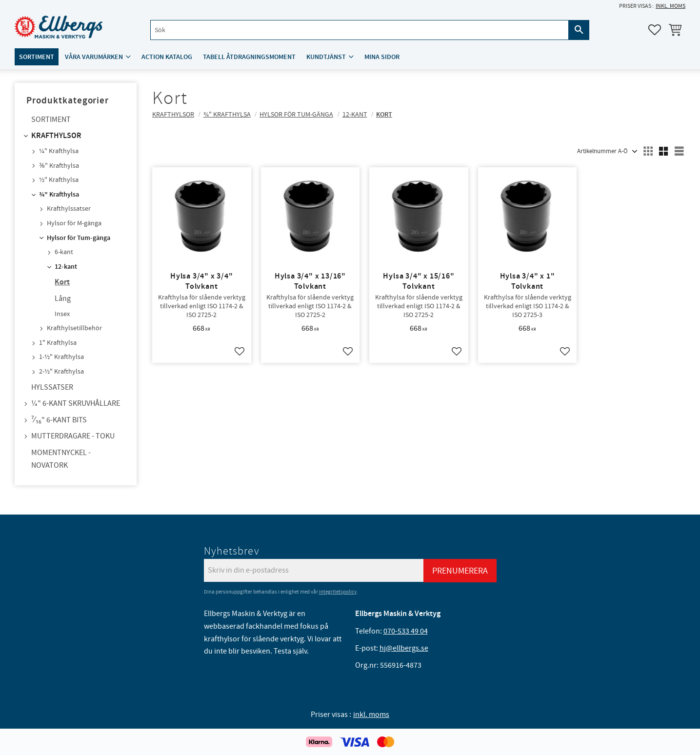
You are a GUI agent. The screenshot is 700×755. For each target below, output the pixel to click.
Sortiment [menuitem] (37, 57)
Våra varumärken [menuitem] (94, 57)
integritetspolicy (338, 592)
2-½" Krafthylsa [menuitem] (61, 372)
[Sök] (579, 30)
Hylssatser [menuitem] (52, 387)
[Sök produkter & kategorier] (360, 30)
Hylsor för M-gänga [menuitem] (74, 223)
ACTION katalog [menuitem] (167, 57)
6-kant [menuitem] (64, 252)
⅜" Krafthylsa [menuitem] (59, 166)
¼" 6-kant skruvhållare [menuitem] (76, 403)
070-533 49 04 (406, 631)
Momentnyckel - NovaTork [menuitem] (61, 459)
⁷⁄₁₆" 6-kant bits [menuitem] (59, 420)
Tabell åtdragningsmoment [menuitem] (249, 57)
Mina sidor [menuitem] (382, 57)
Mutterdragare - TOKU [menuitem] (73, 436)
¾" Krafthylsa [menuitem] (59, 195)
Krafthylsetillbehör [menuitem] (74, 328)
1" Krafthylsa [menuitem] (58, 343)
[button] (655, 30)
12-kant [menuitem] (66, 267)
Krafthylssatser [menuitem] (69, 209)
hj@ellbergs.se (404, 648)
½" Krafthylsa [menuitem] (59, 180)
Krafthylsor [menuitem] (56, 136)
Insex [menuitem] (62, 314)
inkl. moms (670, 6)
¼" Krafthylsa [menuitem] (59, 151)
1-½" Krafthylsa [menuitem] (61, 357)
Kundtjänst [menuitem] (326, 57)
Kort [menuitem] (62, 282)
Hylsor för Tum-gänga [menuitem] (79, 238)
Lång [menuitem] (63, 298)
